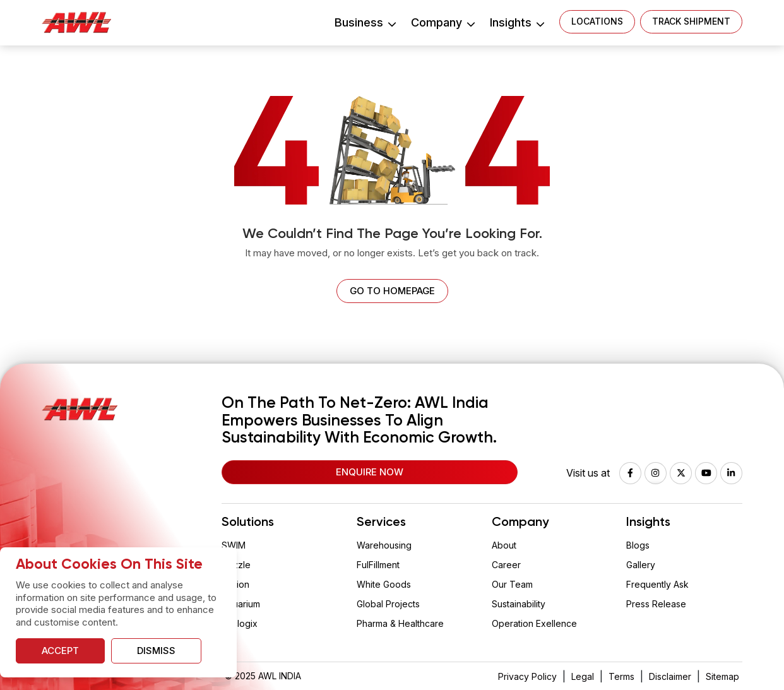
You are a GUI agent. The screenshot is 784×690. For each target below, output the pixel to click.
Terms (621, 676)
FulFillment (378, 565)
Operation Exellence (534, 623)
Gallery (641, 565)
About (504, 545)
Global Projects (388, 604)
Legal (583, 676)
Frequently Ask (657, 584)
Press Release (656, 604)
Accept (60, 651)
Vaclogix (240, 623)
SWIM (234, 545)
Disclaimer (670, 676)
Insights (517, 22)
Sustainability (519, 604)
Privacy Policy (527, 676)
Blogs (638, 545)
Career (506, 565)
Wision (235, 584)
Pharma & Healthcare (400, 623)
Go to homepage (392, 291)
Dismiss (156, 651)
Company (442, 22)
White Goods (384, 584)
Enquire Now (370, 472)
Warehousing (384, 545)
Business (365, 22)
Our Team (512, 584)
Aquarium (241, 604)
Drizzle (236, 565)
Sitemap (722, 676)
